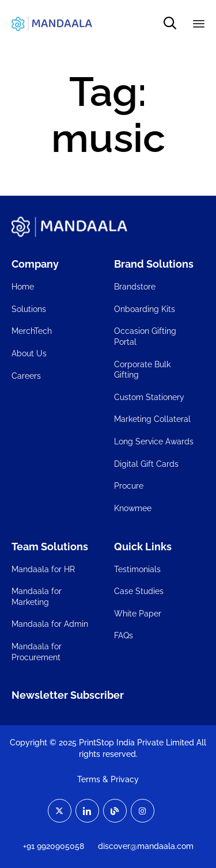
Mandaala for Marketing (37, 597)
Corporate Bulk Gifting (142, 370)
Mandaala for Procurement (37, 652)
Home (23, 287)
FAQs (124, 635)
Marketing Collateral (152, 419)
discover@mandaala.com (146, 846)
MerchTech (32, 331)
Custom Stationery (149, 397)
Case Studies (139, 591)
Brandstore (135, 287)
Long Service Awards (154, 441)
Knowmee (133, 508)
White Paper (138, 614)
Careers (26, 376)
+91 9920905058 (54, 846)
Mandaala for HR (43, 569)
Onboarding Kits (145, 309)
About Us (29, 353)
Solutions (29, 309)
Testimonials (137, 569)
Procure (129, 486)
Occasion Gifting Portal (145, 336)
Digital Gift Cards (146, 464)
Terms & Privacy (108, 779)
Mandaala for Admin (50, 624)
